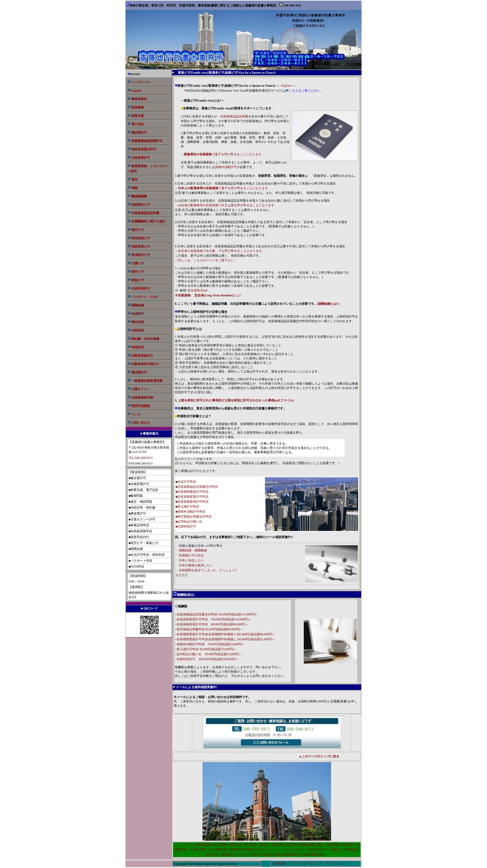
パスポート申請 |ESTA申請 (254, 854)
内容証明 (138, 330)
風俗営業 (277, 845)
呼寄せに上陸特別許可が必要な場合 (201, 312)
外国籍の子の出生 (191, 555)
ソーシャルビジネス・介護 (294, 850)
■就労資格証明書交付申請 (193, 516)
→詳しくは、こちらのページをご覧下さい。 (206, 260)
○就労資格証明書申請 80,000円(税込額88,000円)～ (209, 629)
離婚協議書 (139, 196)
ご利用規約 (279, 863)
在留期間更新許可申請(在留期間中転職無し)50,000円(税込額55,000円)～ (226, 639)
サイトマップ (336, 863)
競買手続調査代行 (287, 854)
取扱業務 (138, 107)
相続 (134, 188)
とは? (208, 295)
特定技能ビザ (141, 238)
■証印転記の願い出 (189, 521)
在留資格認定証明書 (145, 213)
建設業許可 (139, 132)
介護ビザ (138, 263)
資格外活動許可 (226, 167)
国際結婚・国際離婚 (193, 550)
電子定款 (251, 845)
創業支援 (138, 116)
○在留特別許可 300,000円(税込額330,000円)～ (207, 659)
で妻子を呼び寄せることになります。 (224, 154)
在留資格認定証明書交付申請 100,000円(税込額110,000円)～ (218, 614)
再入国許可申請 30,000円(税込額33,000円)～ (207, 649)
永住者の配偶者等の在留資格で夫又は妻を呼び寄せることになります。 (228, 205)
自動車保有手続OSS (145, 364)
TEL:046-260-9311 (141, 458)
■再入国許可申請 (187, 507)
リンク (136, 414)
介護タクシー (141, 389)
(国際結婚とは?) (328, 304)
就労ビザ (138, 230)
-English (285, 86)
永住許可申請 (187, 482)
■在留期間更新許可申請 (192, 492)
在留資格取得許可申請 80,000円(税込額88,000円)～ (213, 624)
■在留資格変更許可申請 (192, 497)
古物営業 (291, 845)
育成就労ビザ (141, 255)
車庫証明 (236, 850)
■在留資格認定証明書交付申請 (197, 487)
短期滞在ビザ (141, 205)
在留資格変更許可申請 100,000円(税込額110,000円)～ (214, 619)
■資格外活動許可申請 (190, 512)
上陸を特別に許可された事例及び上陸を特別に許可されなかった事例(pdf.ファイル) (236, 400)
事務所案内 (206, 845)
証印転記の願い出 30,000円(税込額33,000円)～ (210, 654)
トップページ (141, 82)
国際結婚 (138, 305)
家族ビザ (138, 280)
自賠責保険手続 (313, 854)
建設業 (264, 845)
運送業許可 (139, 372)
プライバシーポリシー (307, 863)
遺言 (134, 179)
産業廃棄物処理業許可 (147, 141)
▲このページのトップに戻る (319, 756)
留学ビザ (136, 272)
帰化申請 (138, 322)
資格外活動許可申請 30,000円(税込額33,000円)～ (211, 644)
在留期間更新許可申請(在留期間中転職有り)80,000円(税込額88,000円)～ (226, 634)
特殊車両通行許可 (142, 149)
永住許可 (212, 854)
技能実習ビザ (141, 247)
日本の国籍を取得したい (196, 565)
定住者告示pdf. (198, 290)
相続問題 (333, 845)
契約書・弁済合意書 (145, 339)
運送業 (249, 850)
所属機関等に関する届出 (148, 221)
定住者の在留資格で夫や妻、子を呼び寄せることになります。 (221, 251)
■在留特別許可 (186, 526)
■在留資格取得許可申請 (192, 502)
